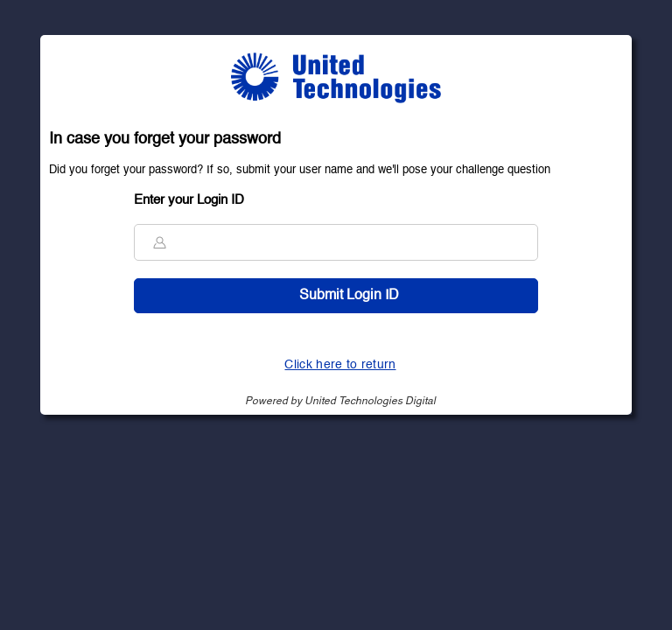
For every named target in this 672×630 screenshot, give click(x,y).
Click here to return (340, 365)
